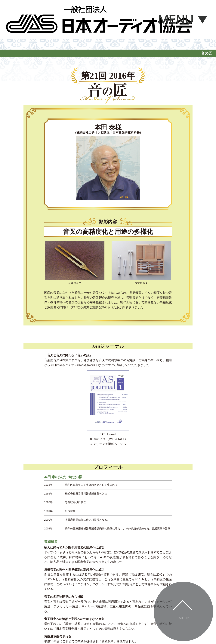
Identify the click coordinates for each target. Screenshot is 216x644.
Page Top (183, 618)
